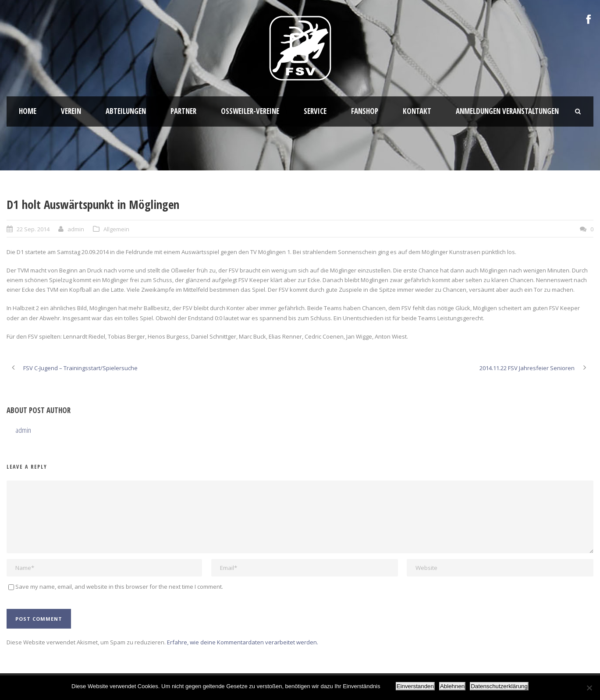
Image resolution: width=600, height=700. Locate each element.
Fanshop (365, 111)
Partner (183, 111)
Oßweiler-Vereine (250, 111)
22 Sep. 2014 (33, 229)
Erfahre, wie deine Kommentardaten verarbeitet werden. (243, 642)
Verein (71, 111)
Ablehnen (452, 686)
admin (76, 229)
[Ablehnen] (589, 688)
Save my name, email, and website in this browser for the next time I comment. (119, 587)
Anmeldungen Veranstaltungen (507, 111)
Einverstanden (415, 686)
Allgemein (116, 229)
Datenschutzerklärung (499, 686)
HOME (28, 111)
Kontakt (417, 111)
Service (315, 111)
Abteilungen (126, 111)
